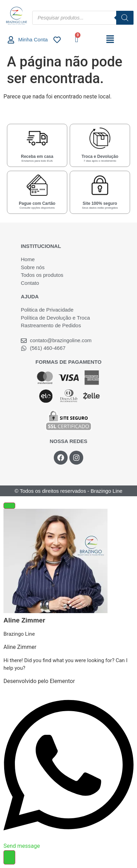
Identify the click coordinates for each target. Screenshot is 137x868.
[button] (110, 40)
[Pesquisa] (125, 18)
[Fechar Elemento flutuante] (9, 506)
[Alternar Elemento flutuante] (9, 857)
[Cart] (76, 39)
